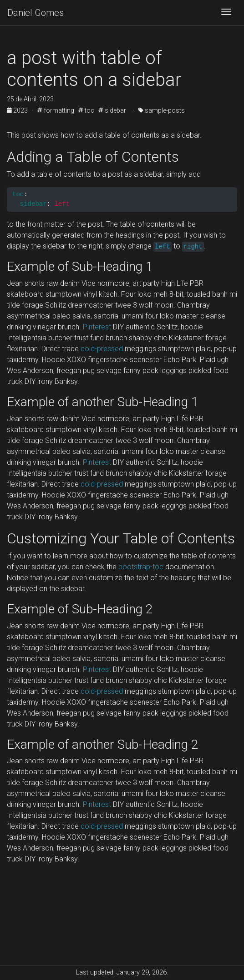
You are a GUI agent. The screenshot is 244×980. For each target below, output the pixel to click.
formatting (56, 110)
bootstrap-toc (141, 567)
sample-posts (162, 110)
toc (86, 110)
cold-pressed (102, 349)
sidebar (112, 110)
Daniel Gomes (36, 13)
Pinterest (97, 327)
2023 (18, 110)
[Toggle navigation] (226, 13)
